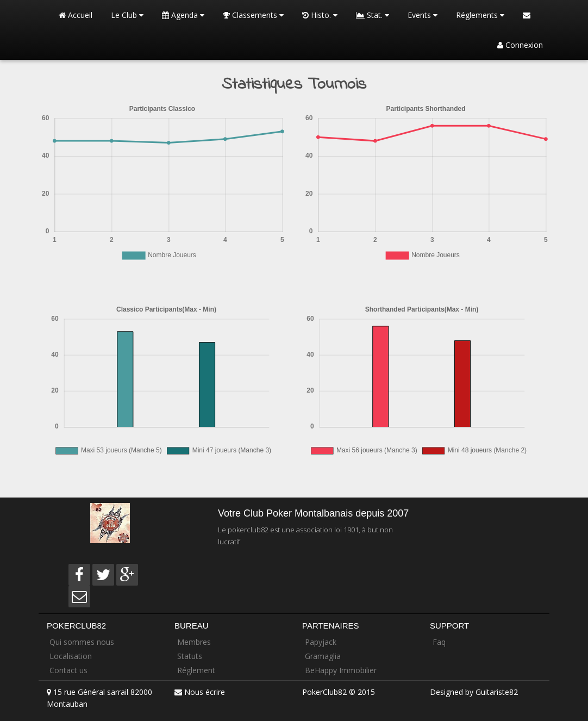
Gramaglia (323, 656)
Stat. (373, 15)
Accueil (76, 15)
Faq (439, 642)
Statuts (190, 656)
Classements (253, 15)
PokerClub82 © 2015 (339, 692)
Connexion (520, 45)
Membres (194, 642)
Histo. (320, 15)
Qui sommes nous (82, 642)
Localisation (71, 656)
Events (423, 15)
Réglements (480, 15)
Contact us (68, 670)
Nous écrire (205, 692)
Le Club (127, 15)
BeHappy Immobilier (341, 670)
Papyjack (321, 642)
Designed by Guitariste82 (474, 692)
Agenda (183, 15)
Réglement (196, 670)
